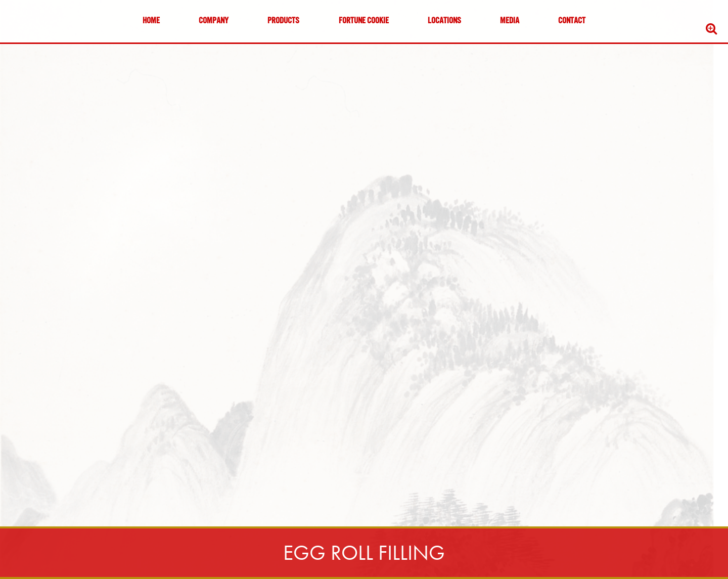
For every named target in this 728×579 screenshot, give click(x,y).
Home (151, 21)
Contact (572, 21)
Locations (444, 21)
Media (510, 21)
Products (283, 21)
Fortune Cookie (364, 21)
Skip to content (37, 47)
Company (214, 21)
